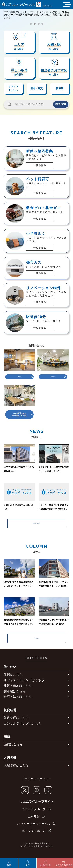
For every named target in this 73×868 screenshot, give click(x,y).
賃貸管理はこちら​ (16, 725)
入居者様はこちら (16, 772)
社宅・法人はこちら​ (18, 704)
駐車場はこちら (15, 698)
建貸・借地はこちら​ (18, 693)
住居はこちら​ (13, 681)
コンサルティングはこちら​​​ (22, 730)
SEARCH (61, 104)
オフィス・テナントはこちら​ (24, 687)
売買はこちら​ (13, 751)
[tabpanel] (36, 21)
